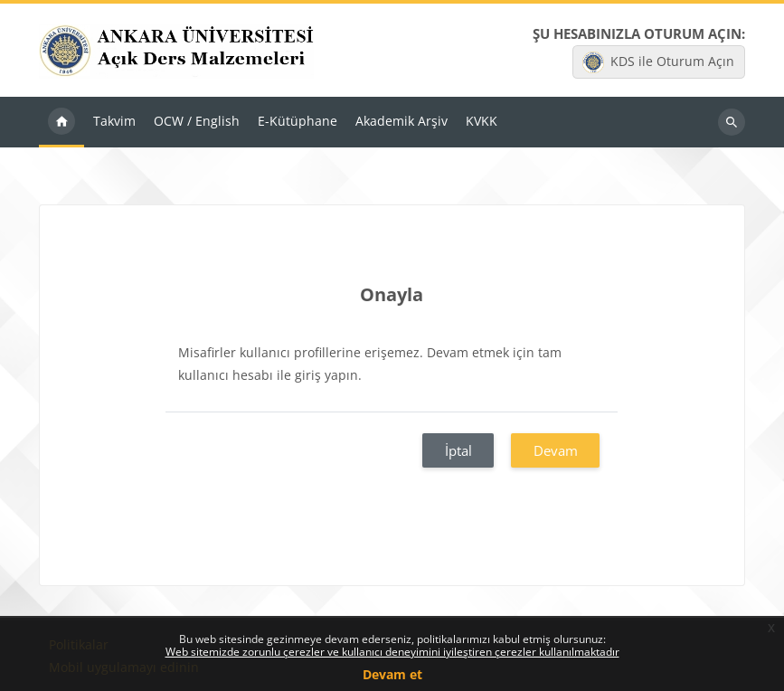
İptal (458, 450)
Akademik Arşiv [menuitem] (401, 121)
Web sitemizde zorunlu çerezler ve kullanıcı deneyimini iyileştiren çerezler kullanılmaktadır (392, 652)
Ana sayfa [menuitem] (61, 122)
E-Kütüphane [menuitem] (298, 121)
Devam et (392, 674)
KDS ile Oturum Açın (658, 62)
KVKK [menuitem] (482, 121)
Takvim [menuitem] (114, 121)
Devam (556, 450)
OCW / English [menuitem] (197, 121)
